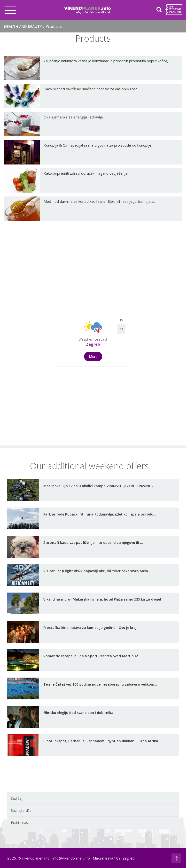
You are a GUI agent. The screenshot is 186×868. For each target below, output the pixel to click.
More (93, 356)
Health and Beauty (33, 26)
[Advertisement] (93, 268)
